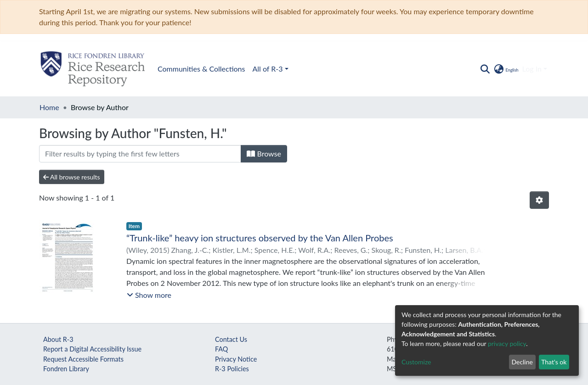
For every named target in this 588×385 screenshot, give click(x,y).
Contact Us (231, 339)
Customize (416, 362)
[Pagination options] (539, 200)
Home (49, 107)
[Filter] (140, 154)
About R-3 (58, 339)
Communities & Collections (201, 69)
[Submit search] (485, 69)
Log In (532, 69)
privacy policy (507, 343)
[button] (506, 69)
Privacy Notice (236, 359)
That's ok (554, 362)
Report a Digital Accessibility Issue (92, 349)
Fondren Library (66, 369)
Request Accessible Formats (83, 359)
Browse (264, 153)
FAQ (221, 349)
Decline (522, 362)
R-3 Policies (232, 369)
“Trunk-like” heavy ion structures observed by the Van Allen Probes (260, 238)
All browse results (72, 177)
